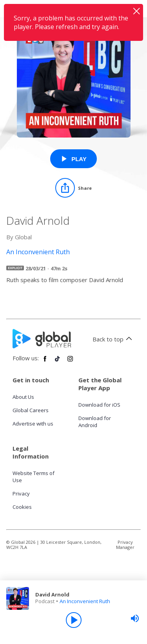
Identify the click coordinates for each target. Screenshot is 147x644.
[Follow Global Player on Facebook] (45, 362)
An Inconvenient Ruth (85, 601)
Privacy (21, 494)
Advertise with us (33, 424)
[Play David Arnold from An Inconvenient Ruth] (73, 159)
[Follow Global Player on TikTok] (58, 362)
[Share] (73, 188)
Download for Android (95, 422)
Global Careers (31, 410)
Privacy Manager (125, 545)
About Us (23, 397)
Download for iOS (99, 405)
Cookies (22, 507)
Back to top (113, 339)
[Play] (74, 620)
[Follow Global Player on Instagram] (70, 362)
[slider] (135, 618)
